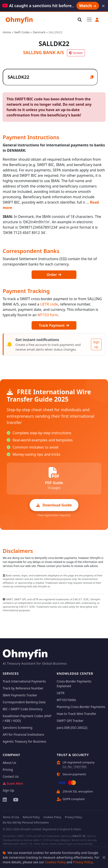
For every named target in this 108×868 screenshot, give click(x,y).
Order (54, 275)
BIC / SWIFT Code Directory (23, 709)
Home (7, 32)
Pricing (8, 770)
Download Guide (54, 505)
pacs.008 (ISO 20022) (72, 728)
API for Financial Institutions (23, 734)
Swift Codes (22, 32)
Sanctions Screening (17, 728)
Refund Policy (31, 817)
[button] (97, 20)
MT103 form (48, 315)
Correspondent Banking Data (24, 702)
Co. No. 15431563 (75, 767)
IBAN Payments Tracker (20, 695)
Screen (76, 53)
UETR (61, 693)
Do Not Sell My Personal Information (26, 823)
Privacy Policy (83, 862)
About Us (9, 763)
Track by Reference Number (23, 688)
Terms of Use (11, 817)
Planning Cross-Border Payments (81, 707)
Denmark (39, 32)
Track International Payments (24, 681)
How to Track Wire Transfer (77, 714)
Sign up (96, 344)
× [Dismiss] (103, 6)
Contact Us (11, 776)
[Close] (104, 857)
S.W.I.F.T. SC (79, 836)
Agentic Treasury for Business (24, 741)
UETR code (49, 304)
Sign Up (8, 790)
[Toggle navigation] (89, 19)
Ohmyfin (19, 19)
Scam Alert (13, 783)
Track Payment (54, 325)
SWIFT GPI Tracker (70, 721)
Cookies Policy (55, 862)
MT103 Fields (66, 700)
